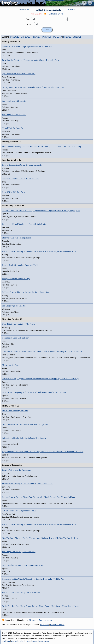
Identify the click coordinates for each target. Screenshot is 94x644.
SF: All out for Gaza (11, 365)
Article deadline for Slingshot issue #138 (19, 511)
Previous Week (24, 10)
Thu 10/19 (57, 37)
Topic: (28, 19)
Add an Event (36, 14)
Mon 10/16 (25, 37)
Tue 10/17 (36, 37)
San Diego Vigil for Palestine (14, 306)
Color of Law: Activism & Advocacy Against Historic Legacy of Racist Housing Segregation (41, 211)
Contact (35, 641)
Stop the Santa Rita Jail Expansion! (17, 238)
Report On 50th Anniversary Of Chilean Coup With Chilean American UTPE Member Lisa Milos (43, 452)
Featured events (46, 620)
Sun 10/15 (15, 37)
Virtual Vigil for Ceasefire (13, 128)
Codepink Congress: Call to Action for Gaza (21, 179)
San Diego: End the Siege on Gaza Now (19, 552)
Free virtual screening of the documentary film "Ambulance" (27, 484)
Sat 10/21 (77, 37)
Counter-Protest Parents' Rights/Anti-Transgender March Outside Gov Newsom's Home (39, 497)
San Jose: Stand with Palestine (15, 101)
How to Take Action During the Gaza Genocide (22, 165)
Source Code (44, 641)
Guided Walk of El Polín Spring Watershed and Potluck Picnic (28, 46)
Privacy (28, 641)
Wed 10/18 (47, 37)
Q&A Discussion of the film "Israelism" (19, 74)
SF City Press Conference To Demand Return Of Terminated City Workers (33, 87)
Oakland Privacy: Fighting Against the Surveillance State (26, 292)
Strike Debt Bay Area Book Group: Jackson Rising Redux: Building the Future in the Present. (41, 606)
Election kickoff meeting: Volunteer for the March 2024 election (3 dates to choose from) (39, 251)
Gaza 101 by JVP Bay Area (13, 192)
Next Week (71, 10)
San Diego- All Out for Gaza (14, 115)
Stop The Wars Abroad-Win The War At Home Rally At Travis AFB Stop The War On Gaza (40, 538)
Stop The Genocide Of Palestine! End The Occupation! (25, 424)
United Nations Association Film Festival (19, 324)
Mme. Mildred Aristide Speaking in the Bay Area (23, 565)
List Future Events (56, 14)
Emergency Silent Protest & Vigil (16, 279)
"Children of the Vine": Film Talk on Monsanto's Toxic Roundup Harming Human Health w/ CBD (43, 351)
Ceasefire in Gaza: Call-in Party (15, 338)
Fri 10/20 (67, 37)
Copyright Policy (17, 641)
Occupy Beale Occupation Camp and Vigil (20, 265)
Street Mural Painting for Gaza (15, 411)
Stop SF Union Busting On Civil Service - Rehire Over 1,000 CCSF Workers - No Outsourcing (42, 146)
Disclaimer (6, 641)
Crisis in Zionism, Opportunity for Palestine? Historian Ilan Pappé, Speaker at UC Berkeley (40, 379)
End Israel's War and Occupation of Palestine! (21, 593)
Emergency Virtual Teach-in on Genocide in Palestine (24, 224)
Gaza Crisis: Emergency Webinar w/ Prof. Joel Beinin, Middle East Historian (34, 392)
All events (33, 620)
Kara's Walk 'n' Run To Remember (16, 470)
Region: (30, 24)
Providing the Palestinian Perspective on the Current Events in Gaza (30, 60)
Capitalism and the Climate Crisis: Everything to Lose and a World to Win (33, 579)
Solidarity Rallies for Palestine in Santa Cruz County (24, 438)
